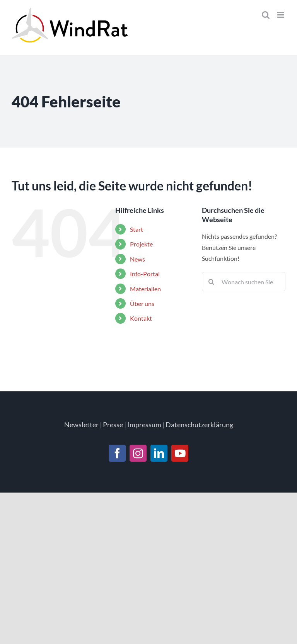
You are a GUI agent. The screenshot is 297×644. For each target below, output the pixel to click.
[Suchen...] (244, 282)
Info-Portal (145, 274)
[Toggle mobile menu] (281, 15)
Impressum (144, 425)
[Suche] (212, 282)
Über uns (142, 303)
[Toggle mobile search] (266, 15)
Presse (113, 425)
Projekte (141, 244)
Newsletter (81, 425)
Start (137, 229)
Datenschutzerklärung (199, 425)
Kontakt (141, 318)
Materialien (145, 289)
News (137, 259)
